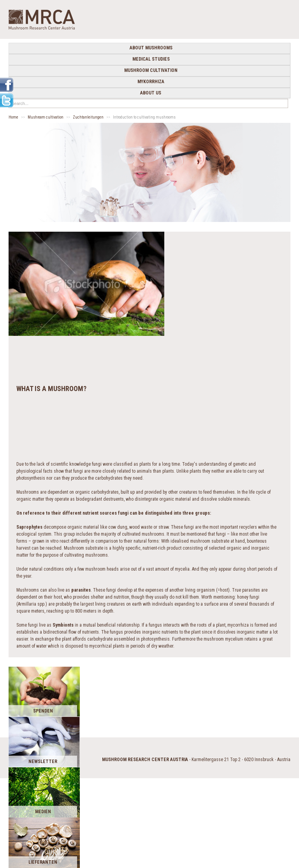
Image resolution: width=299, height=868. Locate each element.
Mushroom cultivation (151, 70)
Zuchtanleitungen (88, 117)
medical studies (151, 59)
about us (151, 93)
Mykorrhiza (151, 82)
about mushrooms (151, 48)
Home (13, 117)
